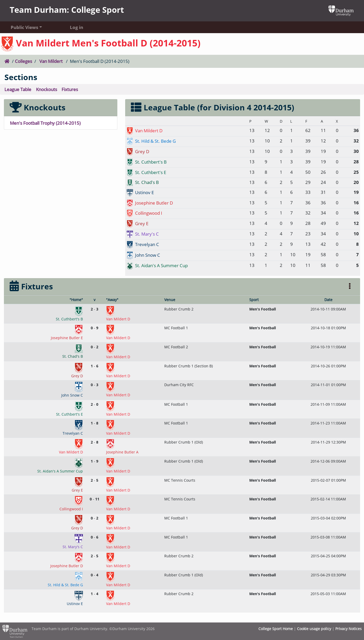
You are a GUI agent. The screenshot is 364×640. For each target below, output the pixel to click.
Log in (77, 27)
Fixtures (70, 89)
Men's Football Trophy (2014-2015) (45, 123)
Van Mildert (51, 61)
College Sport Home (276, 629)
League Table (18, 89)
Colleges (23, 61)
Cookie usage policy (314, 629)
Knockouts (47, 89)
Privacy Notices (348, 629)
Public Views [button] (24, 27)
